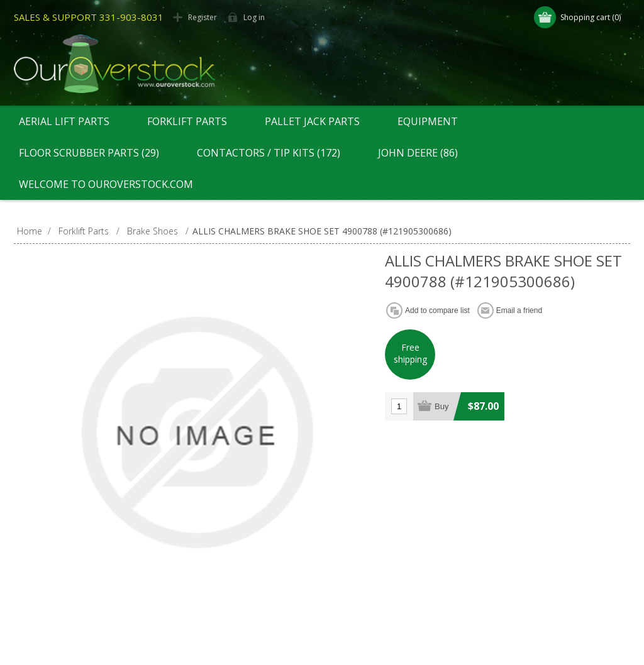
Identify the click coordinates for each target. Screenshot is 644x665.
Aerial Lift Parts (64, 121)
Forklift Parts (187, 121)
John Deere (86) (418, 153)
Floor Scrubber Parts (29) (89, 153)
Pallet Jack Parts (312, 121)
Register (203, 17)
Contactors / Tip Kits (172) (269, 153)
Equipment (428, 121)
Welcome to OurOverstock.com (106, 184)
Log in (254, 17)
